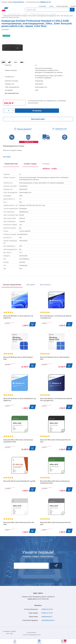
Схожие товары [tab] (30, 164)
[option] (4, 62)
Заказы (39, 643)
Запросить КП (61, 129)
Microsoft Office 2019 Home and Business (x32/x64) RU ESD (55, 482)
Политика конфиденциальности (32, 635)
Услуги (51, 6)
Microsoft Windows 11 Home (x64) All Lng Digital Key (18, 317)
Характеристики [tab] (11, 164)
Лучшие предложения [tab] (12, 285)
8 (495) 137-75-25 (47, 613)
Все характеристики (12, 93)
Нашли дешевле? (24, 129)
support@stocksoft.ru (48, 620)
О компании (42, 6)
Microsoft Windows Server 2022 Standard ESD (55, 358)
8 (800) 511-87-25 (47, 609)
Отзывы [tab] (46, 164)
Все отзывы (7, 157)
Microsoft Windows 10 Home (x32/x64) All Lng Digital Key (20, 399)
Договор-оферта (32, 632)
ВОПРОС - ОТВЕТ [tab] (50, 169)
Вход (15, 643)
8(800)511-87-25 (46, 2)
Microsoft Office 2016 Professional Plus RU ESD (55, 523)
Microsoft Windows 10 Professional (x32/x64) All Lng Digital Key (56, 399)
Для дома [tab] (31, 285)
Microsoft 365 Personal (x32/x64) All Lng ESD (19, 481)
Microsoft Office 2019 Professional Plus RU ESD (19, 523)
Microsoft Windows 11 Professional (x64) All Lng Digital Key (56, 317)
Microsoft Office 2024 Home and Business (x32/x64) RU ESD (18, 441)
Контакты (73, 6)
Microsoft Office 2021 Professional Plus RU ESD (55, 441)
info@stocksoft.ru (18, 2)
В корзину (37, 111)
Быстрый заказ (38, 119)
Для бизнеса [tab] (45, 285)
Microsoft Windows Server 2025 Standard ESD (18, 358)
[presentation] (50, 169)
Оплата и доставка (62, 6)
